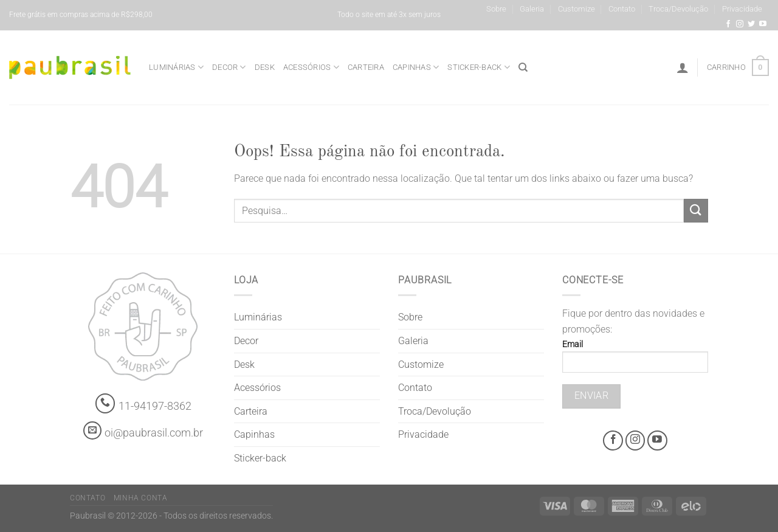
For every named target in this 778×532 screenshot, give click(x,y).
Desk (265, 67)
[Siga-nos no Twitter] (751, 24)
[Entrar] (683, 67)
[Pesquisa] (523, 67)
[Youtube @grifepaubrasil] (763, 24)
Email (635, 360)
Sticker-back (479, 67)
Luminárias (176, 67)
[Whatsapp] (105, 403)
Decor (229, 67)
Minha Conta (141, 498)
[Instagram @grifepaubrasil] (740, 24)
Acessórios (311, 67)
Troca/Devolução (678, 9)
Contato (622, 9)
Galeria (532, 9)
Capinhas (416, 67)
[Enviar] (696, 211)
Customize (577, 9)
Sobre (496, 9)
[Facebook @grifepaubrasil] (728, 24)
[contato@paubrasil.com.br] (92, 430)
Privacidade (742, 9)
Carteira (366, 67)
